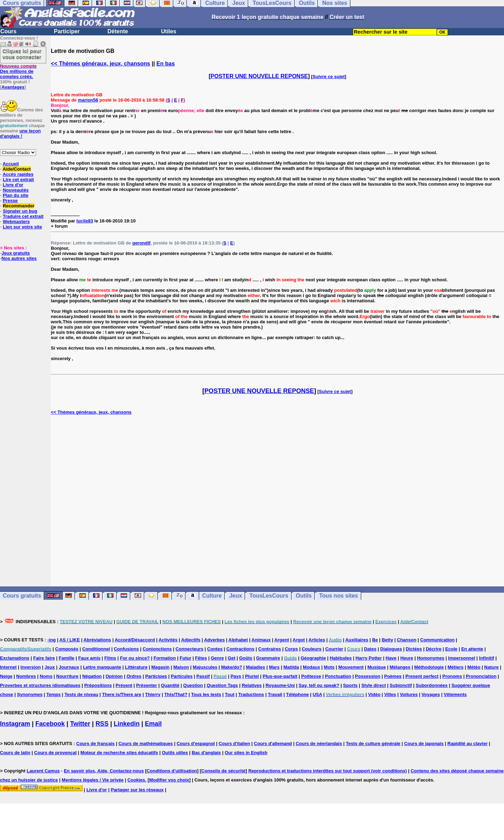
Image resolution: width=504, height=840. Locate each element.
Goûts (246, 658)
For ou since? (135, 658)
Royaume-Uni (280, 685)
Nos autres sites (19, 258)
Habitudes (341, 658)
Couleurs (311, 649)
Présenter (147, 685)
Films (110, 658)
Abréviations (97, 640)
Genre (217, 658)
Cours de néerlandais (319, 743)
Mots (329, 667)
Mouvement (351, 667)
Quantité (170, 685)
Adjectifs (191, 640)
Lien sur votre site (22, 227)
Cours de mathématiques (145, 743)
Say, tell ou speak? (319, 685)
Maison (181, 667)
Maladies (256, 667)
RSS (102, 724)
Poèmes (393, 676)
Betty (388, 640)
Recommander (19, 206)
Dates (370, 649)
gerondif (141, 243)
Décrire (433, 649)
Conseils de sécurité (223, 771)
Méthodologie (429, 667)
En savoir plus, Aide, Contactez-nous (104, 771)
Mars (274, 667)
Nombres (26, 676)
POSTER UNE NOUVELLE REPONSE (259, 76)
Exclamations (15, 658)
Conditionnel (96, 649)
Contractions (240, 649)
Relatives (252, 685)
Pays (236, 676)
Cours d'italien (234, 743)
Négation (92, 676)
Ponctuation (338, 676)
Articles (317, 640)
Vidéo (374, 694)
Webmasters (16, 222)
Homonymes (430, 658)
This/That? (176, 694)
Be (375, 640)
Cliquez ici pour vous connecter (22, 54)
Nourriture (68, 676)
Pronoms (452, 676)
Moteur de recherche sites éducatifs (119, 753)
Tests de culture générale (373, 743)
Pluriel (252, 676)
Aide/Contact (16, 169)
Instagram (15, 724)
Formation (165, 658)
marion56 (88, 100)
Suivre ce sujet (329, 77)
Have (391, 658)
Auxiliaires (357, 640)
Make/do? (232, 667)
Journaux (69, 667)
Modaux (311, 667)
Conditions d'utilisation (172, 771)
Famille (67, 658)
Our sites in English (246, 753)
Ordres (134, 676)
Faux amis (89, 658)
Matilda (291, 667)
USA (317, 694)
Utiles (169, 31)
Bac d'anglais (206, 753)
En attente (472, 649)
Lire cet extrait (18, 180)
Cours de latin (15, 753)
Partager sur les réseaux (137, 790)
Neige (6, 676)
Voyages (431, 694)
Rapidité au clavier (467, 743)
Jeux (236, 596)
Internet (8, 667)
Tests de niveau (81, 694)
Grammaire (268, 658)
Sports (350, 685)
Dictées (414, 649)
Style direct (373, 685)
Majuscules (205, 667)
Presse (10, 201)
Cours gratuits (22, 596)
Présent (124, 685)
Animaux (261, 640)
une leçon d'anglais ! (20, 133)
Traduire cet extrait (23, 216)
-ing (51, 640)
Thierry (153, 694)
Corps (292, 649)
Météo (474, 667)
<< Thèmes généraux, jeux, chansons (100, 64)
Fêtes (201, 658)
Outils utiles (175, 753)
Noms (46, 676)
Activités (168, 640)
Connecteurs (189, 649)
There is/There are (122, 694)
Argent (282, 640)
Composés (67, 649)
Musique (377, 667)
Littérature (136, 667)
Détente (118, 31)
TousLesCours (269, 596)
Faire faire (44, 658)
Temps (53, 694)
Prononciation (481, 676)
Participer (67, 31)
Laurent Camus (43, 771)
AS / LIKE (70, 640)
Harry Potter (369, 658)
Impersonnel (461, 658)
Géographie (313, 658)
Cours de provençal (55, 753)
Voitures (409, 694)
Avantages (13, 87)
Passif (203, 676)
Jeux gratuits (16, 253)
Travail (275, 694)
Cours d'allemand (273, 743)
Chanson (407, 640)
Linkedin (127, 724)
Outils (304, 596)
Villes (390, 694)
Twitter (80, 724)
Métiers (456, 667)
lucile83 (85, 221)
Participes (156, 676)
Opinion (114, 676)
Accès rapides (18, 174)
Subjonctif (401, 685)
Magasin (160, 667)
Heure (407, 658)
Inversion (31, 667)
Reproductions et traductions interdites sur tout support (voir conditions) (327, 771)
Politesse (311, 676)
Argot (299, 640)
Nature (492, 667)
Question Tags (222, 685)
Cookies (136, 780)
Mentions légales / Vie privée (93, 780)
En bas (166, 64)
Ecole (451, 649)
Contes (215, 649)
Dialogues (391, 649)
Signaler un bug (20, 211)
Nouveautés (16, 190)
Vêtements (455, 694)
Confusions (126, 649)
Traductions (251, 694)
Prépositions (98, 685)
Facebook (50, 724)
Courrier (334, 649)
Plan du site (16, 195)
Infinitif (487, 658)
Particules (182, 676)
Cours (8, 31)
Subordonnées (432, 685)
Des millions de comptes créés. (18, 71)
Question (193, 685)
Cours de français (96, 743)
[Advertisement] (278, 501)
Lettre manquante (102, 667)
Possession (367, 676)
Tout (230, 694)
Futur (185, 658)
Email (153, 724)
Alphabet (238, 640)
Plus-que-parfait (280, 676)
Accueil (10, 164)
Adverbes (214, 640)
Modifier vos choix (169, 780)
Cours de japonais (424, 743)
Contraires (270, 649)
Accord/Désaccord (135, 640)
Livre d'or (13, 185)
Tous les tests (206, 694)
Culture (212, 596)
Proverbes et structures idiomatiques (40, 685)
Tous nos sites (339, 596)
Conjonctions (157, 649)
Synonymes (30, 694)
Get (232, 658)
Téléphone (297, 694)
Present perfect (422, 676)
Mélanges (400, 667)
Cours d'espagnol (196, 743)
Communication (437, 640)
